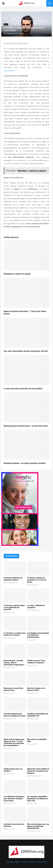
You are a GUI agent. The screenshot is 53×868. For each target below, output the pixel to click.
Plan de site (42, 862)
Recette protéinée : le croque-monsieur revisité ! (25, 463)
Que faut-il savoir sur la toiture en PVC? (36, 689)
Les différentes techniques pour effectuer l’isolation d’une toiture (14, 799)
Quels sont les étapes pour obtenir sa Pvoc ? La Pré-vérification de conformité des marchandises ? (14, 742)
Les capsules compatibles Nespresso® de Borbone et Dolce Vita (38, 799)
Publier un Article (29, 862)
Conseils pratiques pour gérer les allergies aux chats (15, 715)
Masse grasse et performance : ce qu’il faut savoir (26, 426)
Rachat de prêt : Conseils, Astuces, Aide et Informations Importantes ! (14, 663)
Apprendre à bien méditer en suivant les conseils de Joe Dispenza (38, 771)
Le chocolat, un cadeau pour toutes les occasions (15, 634)
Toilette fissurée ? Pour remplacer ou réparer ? (36, 662)
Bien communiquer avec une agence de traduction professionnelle (38, 826)
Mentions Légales (13, 862)
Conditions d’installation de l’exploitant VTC (38, 715)
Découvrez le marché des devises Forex (13, 689)
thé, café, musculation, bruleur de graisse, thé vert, (26, 351)
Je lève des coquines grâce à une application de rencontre (14, 607)
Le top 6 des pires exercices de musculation (23, 389)
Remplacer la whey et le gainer (17, 274)
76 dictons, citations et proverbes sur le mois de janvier (37, 580)
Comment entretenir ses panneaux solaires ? (13, 579)
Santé (6, 24)
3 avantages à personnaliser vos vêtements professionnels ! (38, 635)
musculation (9, 71)
